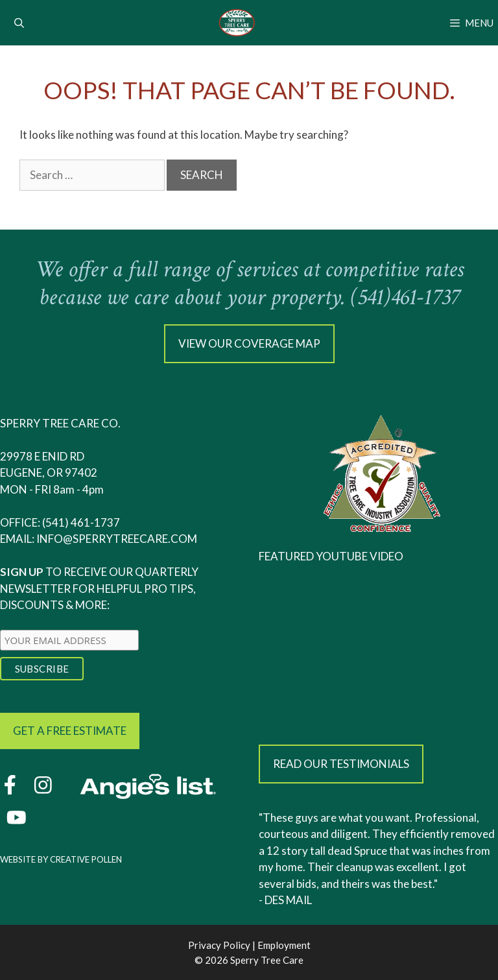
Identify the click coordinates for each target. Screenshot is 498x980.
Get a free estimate (70, 731)
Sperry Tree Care (267, 960)
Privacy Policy (219, 945)
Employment (284, 945)
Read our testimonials (341, 764)
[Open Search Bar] (19, 23)
